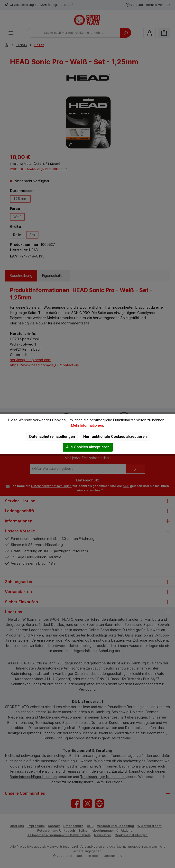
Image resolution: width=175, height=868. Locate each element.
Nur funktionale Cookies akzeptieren (115, 436)
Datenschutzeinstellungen (52, 436)
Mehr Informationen (87, 425)
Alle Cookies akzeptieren (88, 447)
